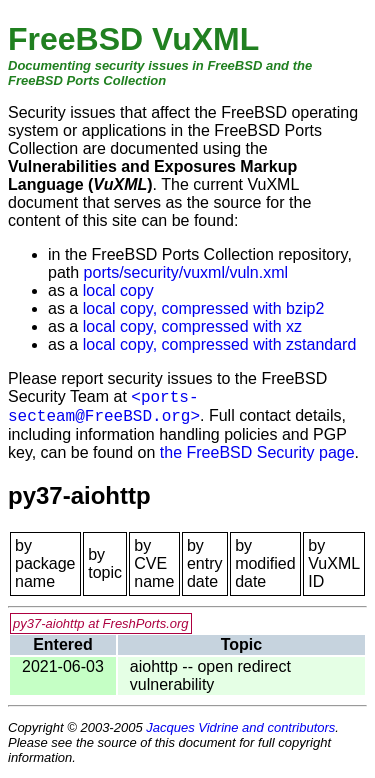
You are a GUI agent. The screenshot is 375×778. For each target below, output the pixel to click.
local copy (118, 290)
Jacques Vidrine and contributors (240, 727)
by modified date (265, 563)
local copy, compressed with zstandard (220, 344)
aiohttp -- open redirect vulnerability (210, 675)
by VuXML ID (333, 563)
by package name (45, 563)
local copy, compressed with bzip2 (204, 308)
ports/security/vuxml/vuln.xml (186, 272)
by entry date (205, 563)
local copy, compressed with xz (192, 326)
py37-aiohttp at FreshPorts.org (101, 623)
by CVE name (154, 563)
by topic (105, 563)
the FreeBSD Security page (257, 452)
